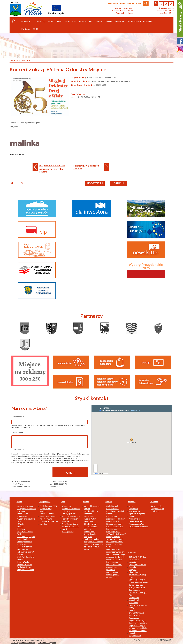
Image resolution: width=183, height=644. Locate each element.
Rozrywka (132, 570)
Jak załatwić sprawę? (26, 552)
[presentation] (31, 472)
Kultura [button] (99, 21)
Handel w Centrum (25, 565)
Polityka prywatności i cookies (23, 643)
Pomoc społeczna (47, 514)
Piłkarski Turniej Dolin (70, 527)
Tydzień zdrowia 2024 (48, 506)
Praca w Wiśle (23, 562)
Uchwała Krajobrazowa (44, 21)
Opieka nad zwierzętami (138, 582)
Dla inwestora (23, 549)
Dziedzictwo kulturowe (137, 565)
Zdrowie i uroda (135, 572)
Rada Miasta (22, 516)
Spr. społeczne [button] (71, 21)
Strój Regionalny (91, 524)
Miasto (19, 502)
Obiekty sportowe (69, 514)
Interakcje (132, 502)
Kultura (86, 502)
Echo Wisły (22, 544)
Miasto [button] (59, 21)
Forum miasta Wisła (136, 524)
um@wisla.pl (55, 486)
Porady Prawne (46, 519)
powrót (17, 183)
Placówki (110, 514)
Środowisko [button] (119, 21)
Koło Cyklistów (68, 532)
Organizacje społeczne (49, 521)
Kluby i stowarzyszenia (71, 516)
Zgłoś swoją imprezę (137, 514)
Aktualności (26, 21)
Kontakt (20, 554)
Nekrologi (43, 524)
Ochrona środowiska (137, 580)
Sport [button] (91, 21)
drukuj (119, 183)
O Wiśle (21, 524)
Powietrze (154, 502)
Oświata (109, 502)
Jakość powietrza (158, 506)
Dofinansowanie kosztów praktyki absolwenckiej (113, 575)
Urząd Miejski (23, 514)
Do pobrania (133, 509)
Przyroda (132, 567)
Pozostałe (132, 553)
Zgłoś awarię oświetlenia (138, 527)
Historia (20, 527)
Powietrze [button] (26, 29)
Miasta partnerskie (25, 542)
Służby (131, 608)
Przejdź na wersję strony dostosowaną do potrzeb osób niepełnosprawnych (156, 4)
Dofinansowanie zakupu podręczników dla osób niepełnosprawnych (116, 557)
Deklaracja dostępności (47, 643)
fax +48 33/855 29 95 (58, 484)
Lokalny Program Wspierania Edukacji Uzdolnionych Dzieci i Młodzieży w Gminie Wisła (115, 542)
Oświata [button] (108, 21)
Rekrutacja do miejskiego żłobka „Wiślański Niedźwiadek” (116, 532)
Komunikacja (22, 539)
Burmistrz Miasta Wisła (26, 506)
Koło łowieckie (134, 590)
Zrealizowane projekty (26, 537)
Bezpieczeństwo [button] (134, 21)
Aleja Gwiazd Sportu (70, 524)
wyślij (70, 472)
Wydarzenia (67, 506)
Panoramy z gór (135, 519)
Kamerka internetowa (137, 521)
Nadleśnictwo (134, 598)
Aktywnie (132, 562)
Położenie (21, 529)
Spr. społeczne (45, 502)
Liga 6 (64, 529)
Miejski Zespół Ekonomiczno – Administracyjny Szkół (115, 509)
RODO (36, 29)
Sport (63, 502)
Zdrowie (132, 610)
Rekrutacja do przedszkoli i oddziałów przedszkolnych (115, 519)
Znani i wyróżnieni (25, 547)
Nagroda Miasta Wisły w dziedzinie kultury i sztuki (94, 547)
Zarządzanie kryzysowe (138, 605)
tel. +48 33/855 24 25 (58, 481)
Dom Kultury (89, 516)
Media (131, 506)
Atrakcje (83, 21)
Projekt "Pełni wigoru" (48, 516)
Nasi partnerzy (134, 511)
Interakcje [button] (147, 21)
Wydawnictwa (90, 532)
